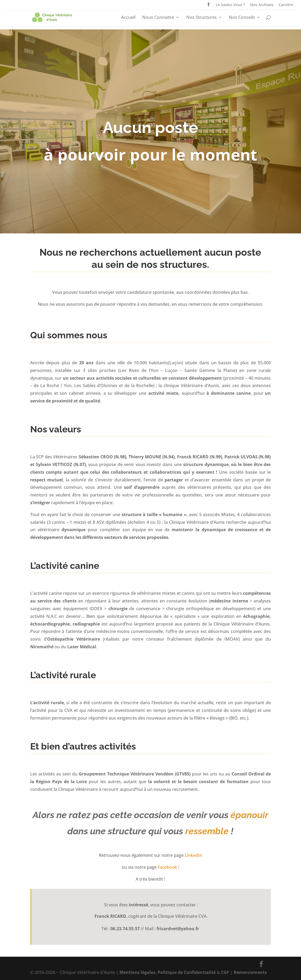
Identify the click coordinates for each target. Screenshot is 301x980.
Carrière (286, 5)
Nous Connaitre (158, 18)
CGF (225, 972)
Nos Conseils (242, 18)
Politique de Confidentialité (187, 972)
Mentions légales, (138, 972)
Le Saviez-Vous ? (230, 5)
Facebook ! (168, 867)
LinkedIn (193, 855)
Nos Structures (202, 18)
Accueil (128, 18)
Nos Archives (262, 5)
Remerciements (250, 972)
